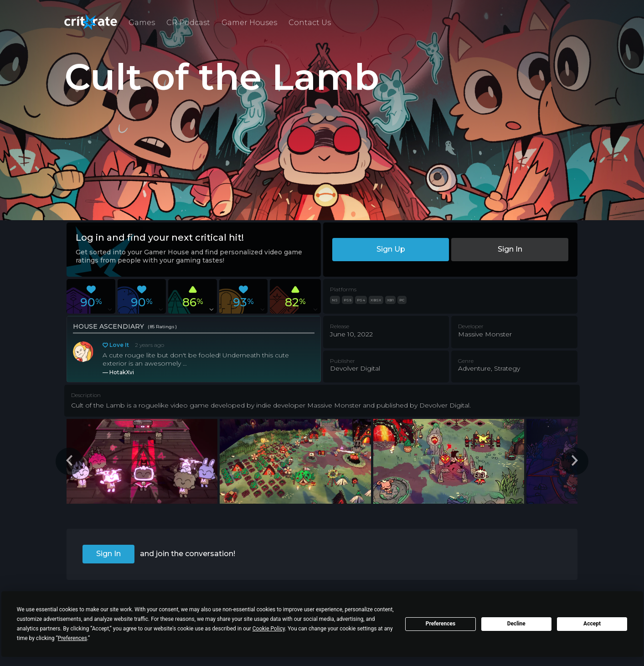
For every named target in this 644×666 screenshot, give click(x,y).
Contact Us (310, 23)
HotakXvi (122, 372)
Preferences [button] (72, 638)
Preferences (441, 624)
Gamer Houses (249, 23)
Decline (516, 624)
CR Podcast (188, 23)
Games (142, 23)
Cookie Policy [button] (269, 629)
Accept (592, 624)
